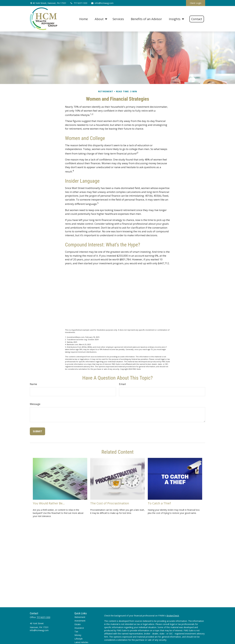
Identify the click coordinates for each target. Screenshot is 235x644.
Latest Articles (81, 642)
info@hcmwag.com (102, 3)
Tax (76, 631)
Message (35, 404)
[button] (84, 19)
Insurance (79, 628)
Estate (78, 624)
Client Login (196, 3)
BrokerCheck (173, 616)
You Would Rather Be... (49, 503)
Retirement (80, 617)
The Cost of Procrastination (110, 503)
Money (78, 635)
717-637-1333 (79, 3)
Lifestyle (79, 639)
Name (33, 384)
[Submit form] (37, 431)
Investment (80, 621)
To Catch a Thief (159, 503)
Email (122, 384)
